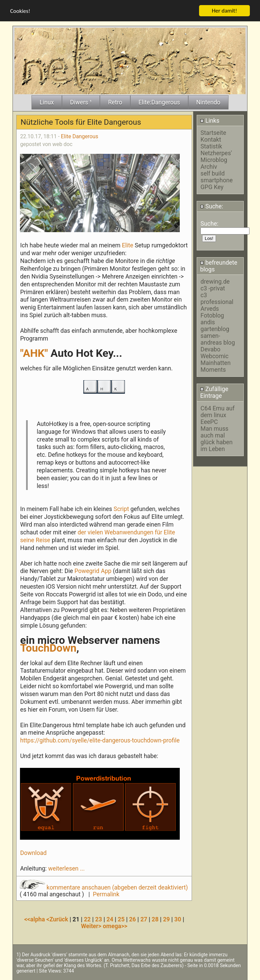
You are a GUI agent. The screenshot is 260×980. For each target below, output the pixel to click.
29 (166, 919)
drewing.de (215, 282)
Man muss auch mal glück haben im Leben (216, 439)
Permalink (106, 894)
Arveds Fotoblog (212, 312)
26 (132, 919)
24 (110, 919)
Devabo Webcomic (214, 353)
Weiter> (92, 926)
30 (178, 919)
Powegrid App (93, 571)
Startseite (213, 133)
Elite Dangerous (80, 136)
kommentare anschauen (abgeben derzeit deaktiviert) (104, 887)
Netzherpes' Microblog (216, 157)
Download (33, 853)
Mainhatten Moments (215, 366)
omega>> (115, 926)
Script (121, 509)
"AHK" (34, 353)
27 (144, 919)
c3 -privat (213, 288)
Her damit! (225, 11)
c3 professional (217, 299)
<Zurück (58, 919)
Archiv (209, 167)
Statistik (211, 146)
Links (210, 121)
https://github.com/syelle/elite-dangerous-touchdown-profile (100, 740)
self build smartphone (216, 177)
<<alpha (35, 919)
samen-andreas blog (218, 339)
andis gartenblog (215, 326)
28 (155, 919)
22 (87, 919)
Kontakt (211, 140)
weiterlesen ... (66, 869)
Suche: (212, 206)
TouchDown (48, 648)
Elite (128, 245)
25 (121, 919)
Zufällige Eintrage (214, 392)
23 (99, 919)
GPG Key (212, 187)
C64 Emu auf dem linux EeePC (217, 415)
